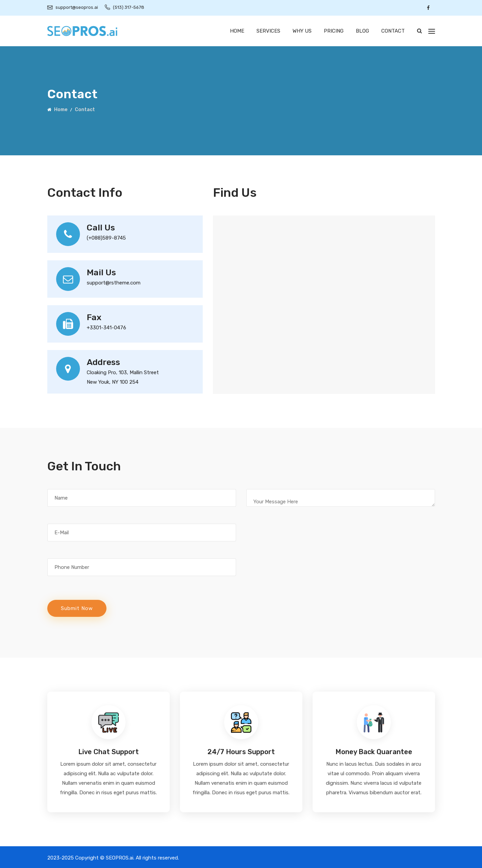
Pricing (334, 31)
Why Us (302, 31)
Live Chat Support (109, 752)
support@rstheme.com (114, 283)
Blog (362, 31)
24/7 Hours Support (241, 752)
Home (237, 31)
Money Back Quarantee (374, 752)
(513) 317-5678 (129, 7)
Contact (393, 31)
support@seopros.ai (77, 7)
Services (268, 31)
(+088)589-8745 (106, 238)
